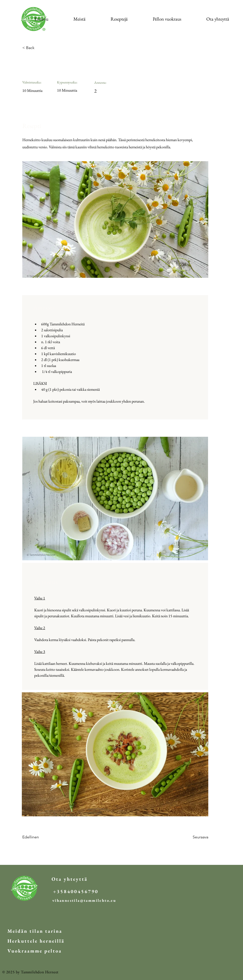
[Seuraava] (196, 837)
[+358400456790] (76, 891)
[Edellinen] (38, 837)
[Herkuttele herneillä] (36, 941)
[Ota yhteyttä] (70, 879)
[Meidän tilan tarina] (35, 931)
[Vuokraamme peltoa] (35, 951)
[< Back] (38, 48)
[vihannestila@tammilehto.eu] (84, 901)
